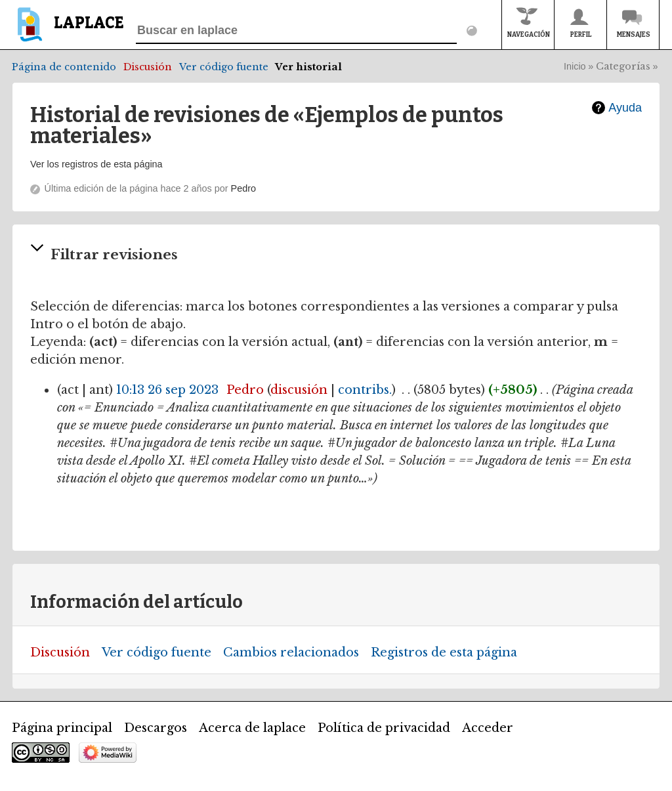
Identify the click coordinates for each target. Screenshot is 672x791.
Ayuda (625, 108)
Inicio (575, 66)
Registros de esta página (444, 652)
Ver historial (308, 67)
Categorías (623, 66)
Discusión (148, 67)
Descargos (156, 728)
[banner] (68, 31)
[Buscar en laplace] (296, 31)
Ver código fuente (224, 67)
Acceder (488, 728)
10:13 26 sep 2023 (167, 390)
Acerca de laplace (252, 728)
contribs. (365, 390)
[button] (336, 256)
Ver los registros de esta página (96, 164)
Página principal (62, 728)
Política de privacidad (384, 728)
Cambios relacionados (291, 652)
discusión (299, 390)
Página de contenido (64, 67)
